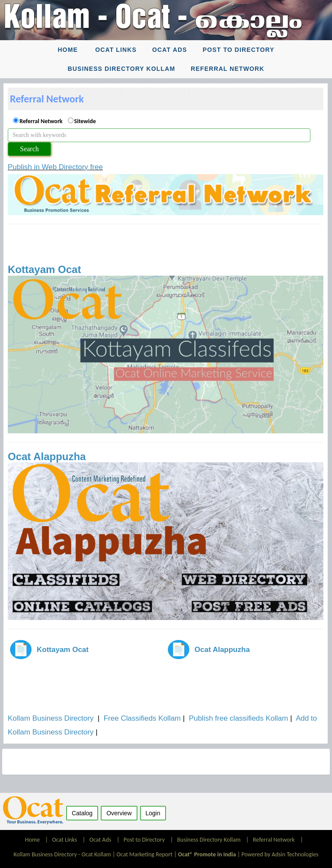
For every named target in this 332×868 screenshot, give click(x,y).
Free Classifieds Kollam (142, 718)
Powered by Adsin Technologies (280, 854)
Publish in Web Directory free (55, 167)
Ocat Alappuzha (47, 456)
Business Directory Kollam (122, 69)
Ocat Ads (170, 50)
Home (67, 50)
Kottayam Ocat (44, 269)
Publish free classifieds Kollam (239, 718)
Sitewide (85, 121)
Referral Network (227, 69)
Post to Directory (239, 50)
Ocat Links (116, 50)
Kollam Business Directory (51, 718)
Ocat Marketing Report (145, 854)
